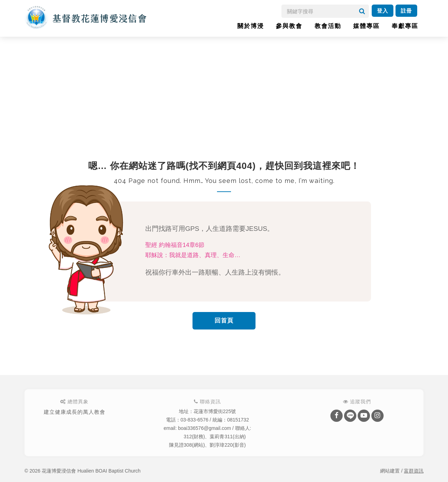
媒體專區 (366, 26)
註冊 (406, 11)
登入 (383, 11)
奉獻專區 (405, 26)
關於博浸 (251, 26)
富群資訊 (414, 471)
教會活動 (328, 26)
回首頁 (224, 321)
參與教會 (289, 26)
